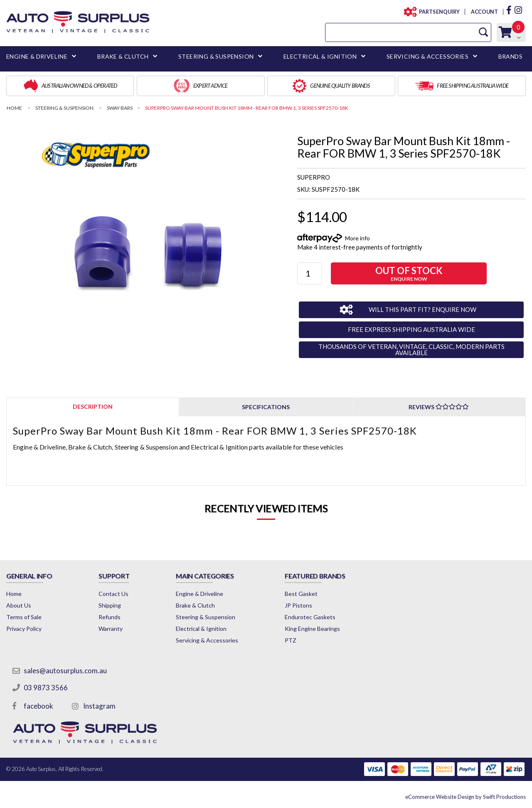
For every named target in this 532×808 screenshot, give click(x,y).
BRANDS (510, 56)
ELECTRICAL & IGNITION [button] (320, 56)
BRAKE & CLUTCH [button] (123, 56)
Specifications (266, 407)
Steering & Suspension (206, 617)
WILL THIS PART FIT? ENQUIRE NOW (422, 309)
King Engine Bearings (312, 629)
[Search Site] (483, 32)
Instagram (99, 706)
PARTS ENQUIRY (437, 12)
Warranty (111, 629)
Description (93, 406)
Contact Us (113, 594)
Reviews (439, 407)
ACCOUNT (484, 12)
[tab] (93, 406)
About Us (19, 605)
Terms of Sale (24, 617)
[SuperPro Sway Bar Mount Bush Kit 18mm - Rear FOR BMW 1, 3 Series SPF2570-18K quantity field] (310, 273)
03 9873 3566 (46, 688)
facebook (38, 706)
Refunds (110, 617)
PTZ (291, 640)
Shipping (110, 605)
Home (14, 594)
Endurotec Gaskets (310, 617)
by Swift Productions (465, 797)
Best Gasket (301, 594)
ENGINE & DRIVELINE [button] (37, 56)
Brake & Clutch (195, 605)
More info (357, 238)
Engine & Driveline (199, 594)
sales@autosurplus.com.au (65, 671)
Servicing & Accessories (207, 640)
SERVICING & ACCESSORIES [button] (427, 56)
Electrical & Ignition (201, 629)
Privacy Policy (24, 629)
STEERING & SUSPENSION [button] (216, 56)
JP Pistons (298, 605)
